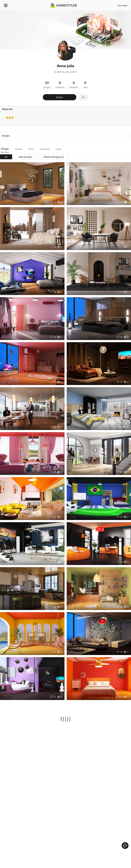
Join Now (123, 5)
